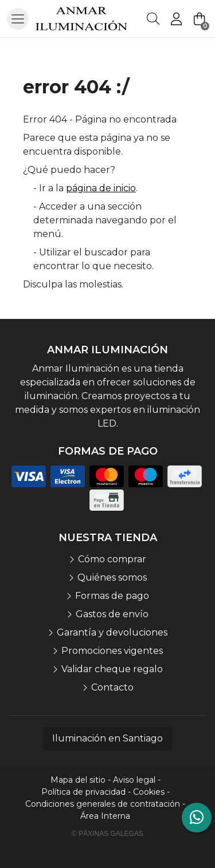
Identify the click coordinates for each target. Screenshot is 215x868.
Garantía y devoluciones (112, 632)
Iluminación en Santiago (107, 738)
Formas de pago (112, 596)
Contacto (112, 687)
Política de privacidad (83, 792)
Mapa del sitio (78, 780)
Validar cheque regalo (112, 669)
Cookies (149, 792)
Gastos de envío (112, 614)
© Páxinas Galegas (107, 834)
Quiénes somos (112, 577)
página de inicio (101, 188)
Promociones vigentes (112, 651)
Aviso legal (134, 780)
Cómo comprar (112, 559)
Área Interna (105, 816)
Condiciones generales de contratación (103, 804)
